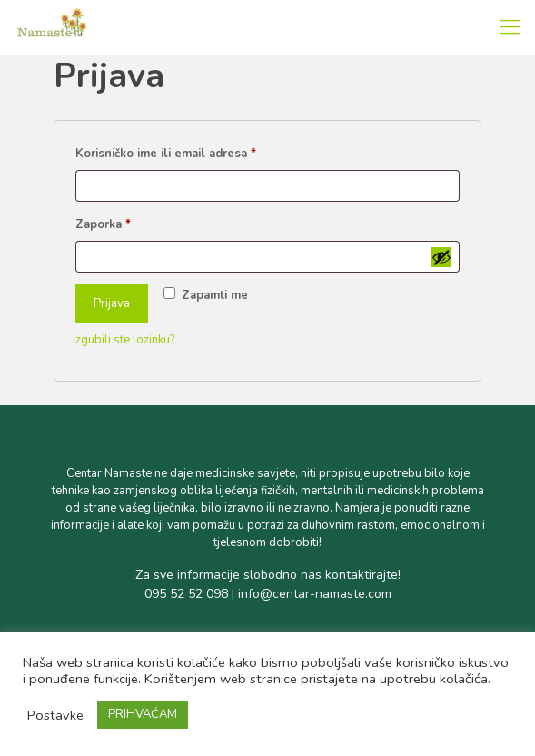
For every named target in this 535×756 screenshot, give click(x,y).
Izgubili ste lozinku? (124, 340)
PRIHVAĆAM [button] (143, 714)
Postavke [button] (55, 715)
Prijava (112, 303)
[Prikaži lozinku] (441, 257)
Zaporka (131, 223)
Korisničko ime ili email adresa (193, 152)
